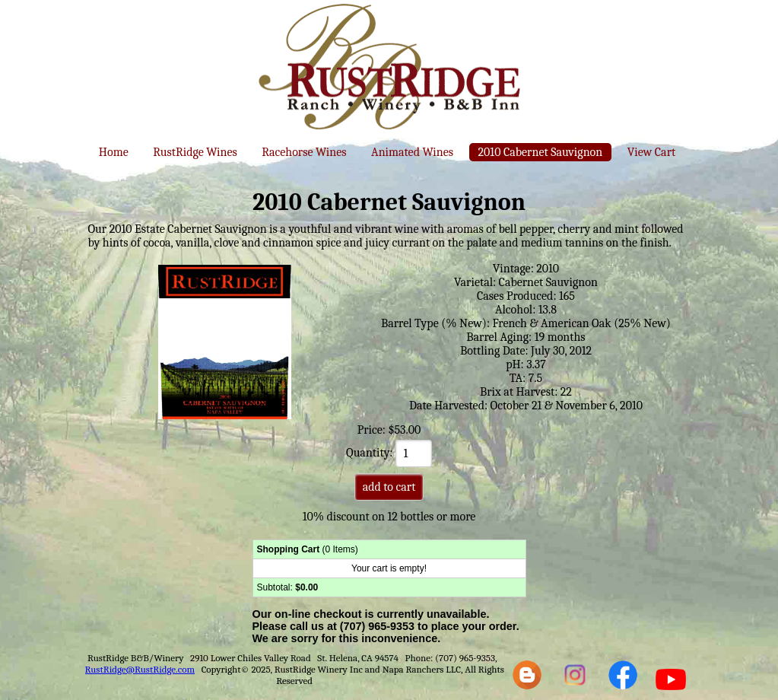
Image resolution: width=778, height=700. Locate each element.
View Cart (651, 152)
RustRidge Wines (195, 152)
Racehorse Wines (304, 152)
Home (114, 152)
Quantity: (389, 453)
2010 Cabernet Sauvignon (541, 152)
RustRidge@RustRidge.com (140, 669)
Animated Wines (412, 152)
